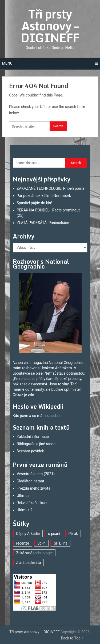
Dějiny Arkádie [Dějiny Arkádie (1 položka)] (28, 534)
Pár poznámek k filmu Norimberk (44, 196)
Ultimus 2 (25, 510)
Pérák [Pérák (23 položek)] (73, 534)
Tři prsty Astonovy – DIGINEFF (50, 26)
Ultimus (23, 496)
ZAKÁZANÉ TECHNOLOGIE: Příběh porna (51, 188)
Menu (7, 63)
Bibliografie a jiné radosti (37, 444)
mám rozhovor (25, 368)
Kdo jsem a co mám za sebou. (38, 416)
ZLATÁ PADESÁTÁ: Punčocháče (43, 223)
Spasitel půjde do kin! (34, 203)
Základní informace (33, 437)
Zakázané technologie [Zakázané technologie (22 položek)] (35, 553)
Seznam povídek (30, 451)
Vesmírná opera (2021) (36, 474)
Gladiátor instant (31, 481)
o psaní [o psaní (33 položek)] (54, 534)
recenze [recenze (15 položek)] (23, 543)
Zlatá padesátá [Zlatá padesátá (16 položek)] (29, 563)
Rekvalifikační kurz (32, 503)
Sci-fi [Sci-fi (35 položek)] (41, 543)
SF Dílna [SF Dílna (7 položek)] (61, 543)
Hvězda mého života (34, 488)
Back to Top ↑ (72, 638)
